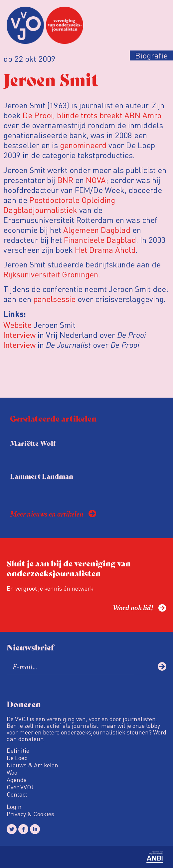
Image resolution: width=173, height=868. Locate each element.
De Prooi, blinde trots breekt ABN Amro (92, 115)
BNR (65, 180)
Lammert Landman (42, 476)
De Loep (17, 758)
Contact (17, 794)
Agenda (17, 780)
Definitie (18, 750)
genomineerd (83, 145)
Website (17, 325)
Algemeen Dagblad (97, 230)
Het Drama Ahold (105, 250)
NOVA (96, 180)
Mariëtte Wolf (33, 443)
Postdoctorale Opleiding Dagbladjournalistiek (59, 205)
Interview (20, 335)
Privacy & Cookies (30, 814)
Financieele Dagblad (100, 240)
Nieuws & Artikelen (32, 765)
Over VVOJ (20, 787)
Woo (12, 772)
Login (14, 807)
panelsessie (54, 299)
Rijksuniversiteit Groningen (51, 274)
